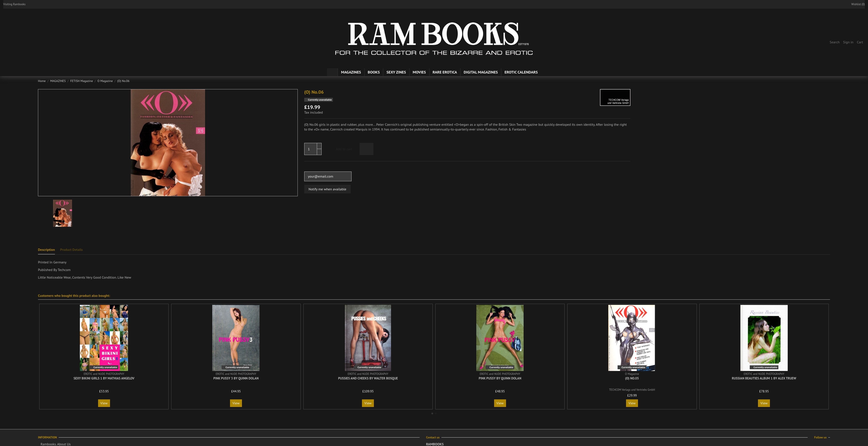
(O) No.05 (632, 378)
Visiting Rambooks (14, 4)
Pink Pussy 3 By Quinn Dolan (236, 378)
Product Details (71, 250)
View (104, 403)
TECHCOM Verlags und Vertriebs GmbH (632, 390)
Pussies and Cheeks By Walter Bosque (368, 378)
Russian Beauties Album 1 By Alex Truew (764, 378)
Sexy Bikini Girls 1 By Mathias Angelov (104, 378)
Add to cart (340, 149)
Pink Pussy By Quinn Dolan (500, 378)
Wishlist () (856, 4)
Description (46, 250)
